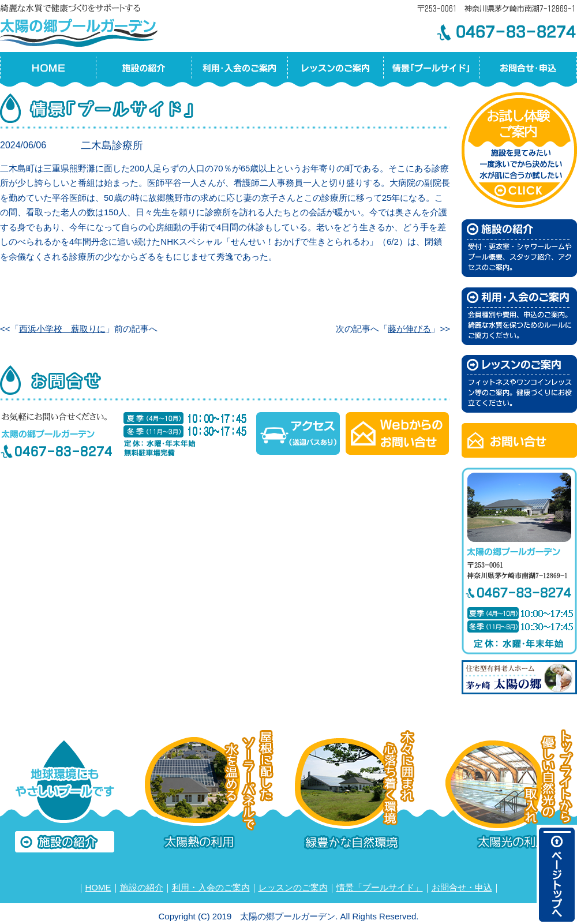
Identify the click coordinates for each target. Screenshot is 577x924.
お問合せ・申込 (462, 887)
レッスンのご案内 (293, 887)
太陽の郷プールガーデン (81, 24)
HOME (98, 887)
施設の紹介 (142, 887)
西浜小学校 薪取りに (62, 329)
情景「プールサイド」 (380, 887)
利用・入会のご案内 (211, 887)
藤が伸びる (409, 329)
